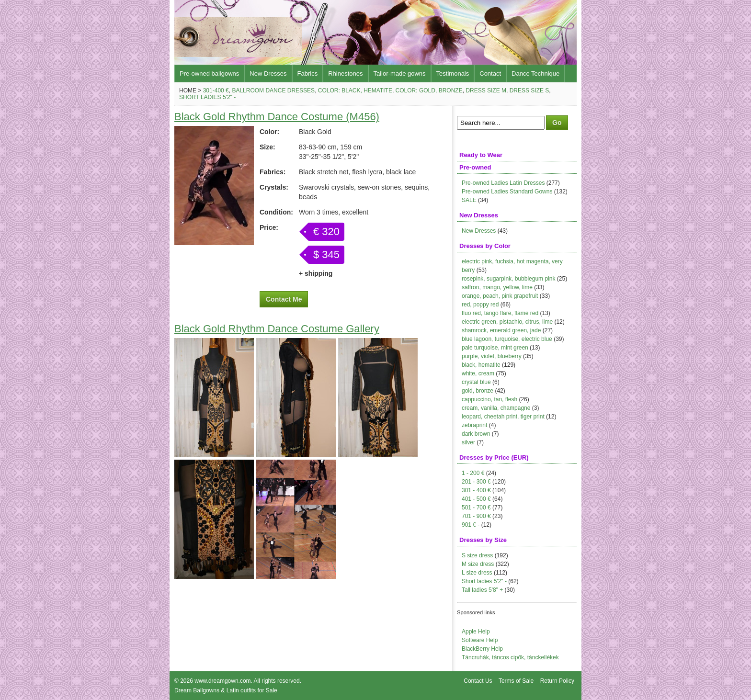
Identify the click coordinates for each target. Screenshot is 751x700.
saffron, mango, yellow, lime (497, 287)
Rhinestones (345, 73)
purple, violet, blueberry (492, 356)
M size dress (478, 564)
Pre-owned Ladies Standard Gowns (507, 192)
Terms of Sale (516, 681)
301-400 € (216, 90)
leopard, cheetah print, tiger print (503, 417)
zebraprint (474, 425)
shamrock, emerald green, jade (501, 330)
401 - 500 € (476, 499)
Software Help (480, 640)
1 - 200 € (473, 473)
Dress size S (529, 90)
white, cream (478, 373)
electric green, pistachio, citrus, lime (507, 322)
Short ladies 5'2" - (207, 97)
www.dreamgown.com (222, 681)
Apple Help (476, 632)
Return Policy (557, 681)
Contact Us (478, 681)
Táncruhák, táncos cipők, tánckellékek (510, 657)
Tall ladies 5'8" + (482, 590)
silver (468, 442)
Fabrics (308, 73)
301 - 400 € (476, 490)
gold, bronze (478, 391)
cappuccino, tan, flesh (489, 399)
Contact (490, 73)
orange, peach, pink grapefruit (500, 296)
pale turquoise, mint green (495, 348)
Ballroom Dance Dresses (273, 90)
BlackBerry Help (482, 649)
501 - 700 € (476, 508)
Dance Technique (535, 73)
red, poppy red (480, 305)
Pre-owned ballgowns (209, 73)
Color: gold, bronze (429, 90)
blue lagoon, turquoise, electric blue (507, 339)
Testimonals (453, 73)
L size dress (477, 573)
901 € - (471, 525)
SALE (469, 200)
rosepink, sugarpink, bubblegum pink (508, 279)
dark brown (476, 434)
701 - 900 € (476, 516)
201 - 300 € (476, 482)
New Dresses (268, 73)
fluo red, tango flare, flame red (500, 313)
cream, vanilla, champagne (496, 408)
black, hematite (481, 365)
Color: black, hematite (355, 90)
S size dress (477, 555)
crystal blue (476, 382)
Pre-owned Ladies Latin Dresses (503, 183)
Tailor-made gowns (400, 73)
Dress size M (486, 90)
